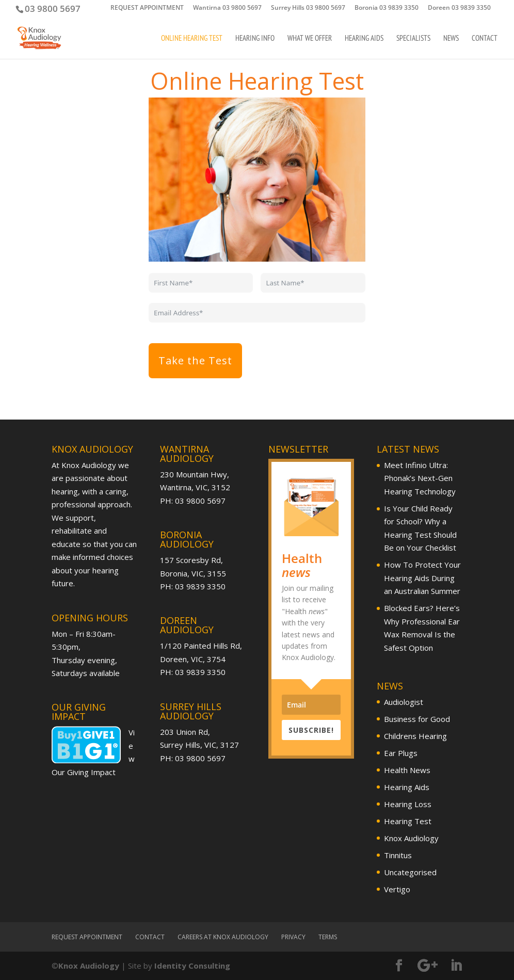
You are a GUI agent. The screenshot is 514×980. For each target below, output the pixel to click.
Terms (328, 937)
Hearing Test (408, 821)
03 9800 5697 (53, 9)
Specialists (413, 39)
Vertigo (397, 889)
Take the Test (195, 360)
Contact (485, 39)
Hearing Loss (408, 804)
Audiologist (404, 702)
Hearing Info (255, 39)
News (451, 39)
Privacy (293, 937)
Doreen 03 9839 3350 (459, 8)
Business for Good (417, 719)
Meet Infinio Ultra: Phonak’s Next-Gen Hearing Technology (420, 478)
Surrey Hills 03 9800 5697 (308, 8)
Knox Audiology (411, 838)
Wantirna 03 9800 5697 (227, 8)
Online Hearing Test (192, 39)
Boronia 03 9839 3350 (387, 8)
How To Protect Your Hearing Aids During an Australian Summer (422, 578)
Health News (407, 770)
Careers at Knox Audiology (223, 937)
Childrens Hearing (415, 736)
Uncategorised (410, 872)
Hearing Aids (364, 39)
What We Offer (310, 39)
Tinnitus (398, 855)
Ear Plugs (401, 753)
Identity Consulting (192, 966)
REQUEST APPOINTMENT (147, 8)
